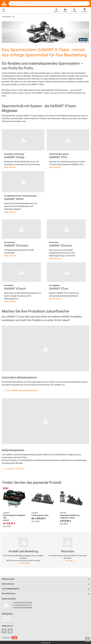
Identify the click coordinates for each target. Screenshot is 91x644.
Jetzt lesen (68, 561)
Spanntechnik (7, 17)
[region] (45, 508)
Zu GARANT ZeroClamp (13, 469)
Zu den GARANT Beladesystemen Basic (20, 390)
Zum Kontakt (23, 563)
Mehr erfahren (10, 167)
